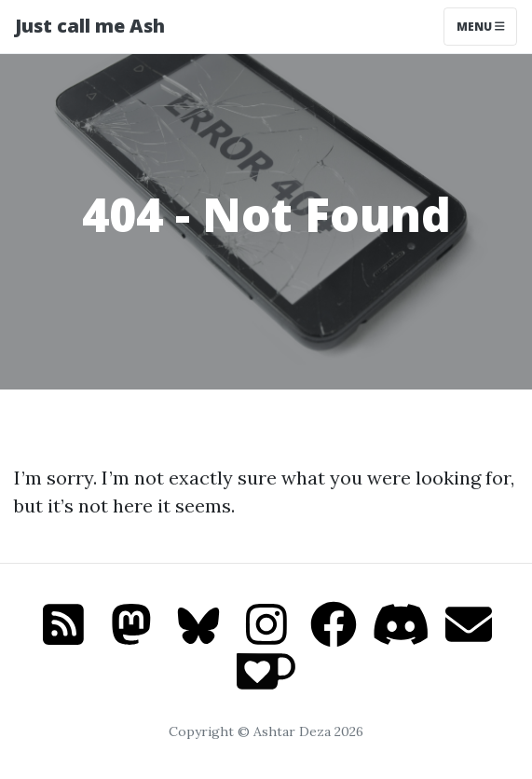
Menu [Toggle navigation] (481, 27)
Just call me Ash (90, 26)
